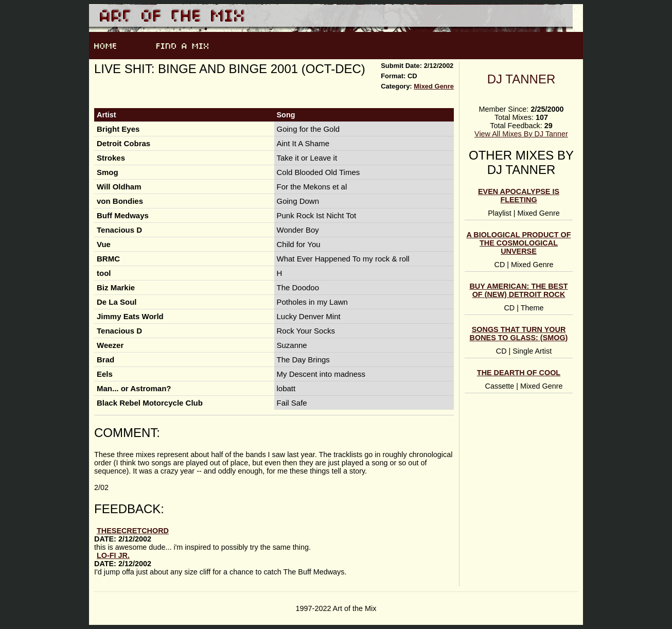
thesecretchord (133, 531)
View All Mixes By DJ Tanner (521, 134)
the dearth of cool (519, 373)
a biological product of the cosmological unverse (518, 243)
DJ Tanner (521, 79)
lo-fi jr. (113, 555)
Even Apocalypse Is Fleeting (519, 196)
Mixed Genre (434, 86)
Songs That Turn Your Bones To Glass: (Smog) (519, 334)
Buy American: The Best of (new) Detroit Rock (518, 290)
